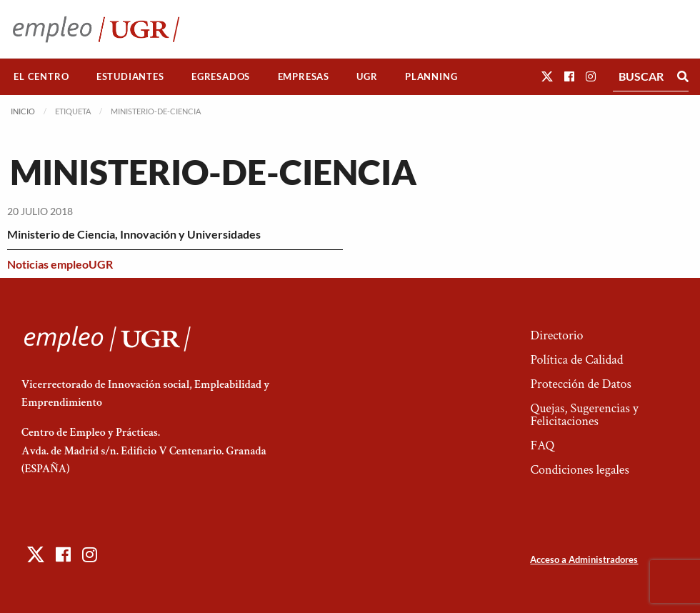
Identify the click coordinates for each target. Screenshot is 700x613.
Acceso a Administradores (584, 559)
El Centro (41, 76)
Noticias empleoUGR (60, 264)
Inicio (23, 111)
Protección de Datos (580, 384)
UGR (367, 76)
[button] (547, 76)
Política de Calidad (576, 360)
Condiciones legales (579, 470)
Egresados (221, 76)
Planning (431, 76)
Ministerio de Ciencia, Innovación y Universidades (134, 234)
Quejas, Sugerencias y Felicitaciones (584, 415)
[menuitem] (41, 77)
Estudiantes (130, 76)
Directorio (556, 335)
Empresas (304, 76)
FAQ (542, 445)
